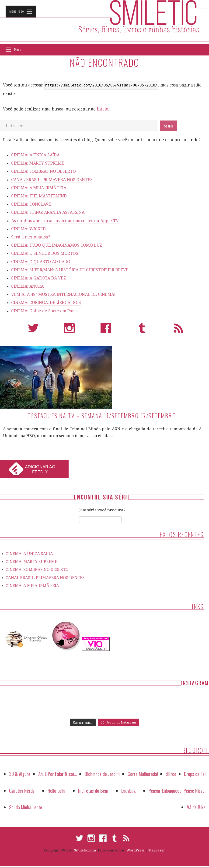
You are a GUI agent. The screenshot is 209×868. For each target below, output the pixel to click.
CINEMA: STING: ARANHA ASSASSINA (48, 212)
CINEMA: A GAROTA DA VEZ (39, 278)
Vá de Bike (196, 807)
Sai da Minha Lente (26, 807)
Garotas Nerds (22, 790)
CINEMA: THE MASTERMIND (39, 196)
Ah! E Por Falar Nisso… (58, 774)
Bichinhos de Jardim (102, 774)
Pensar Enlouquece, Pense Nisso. (177, 790)
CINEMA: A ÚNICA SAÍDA (35, 155)
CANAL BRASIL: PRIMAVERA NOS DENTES (52, 180)
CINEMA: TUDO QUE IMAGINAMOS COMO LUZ (57, 245)
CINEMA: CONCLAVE (31, 204)
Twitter (33, 330)
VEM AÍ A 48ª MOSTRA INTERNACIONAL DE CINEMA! (63, 294)
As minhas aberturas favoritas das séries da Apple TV (65, 221)
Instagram (69, 330)
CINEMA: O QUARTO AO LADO (41, 262)
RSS (178, 330)
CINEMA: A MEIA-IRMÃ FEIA (39, 188)
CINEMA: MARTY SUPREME (38, 163)
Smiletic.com (85, 850)
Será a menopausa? (31, 237)
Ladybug (129, 790)
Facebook (106, 330)
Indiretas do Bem (93, 790)
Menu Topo (17, 11)
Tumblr (142, 330)
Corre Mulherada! (143, 774)
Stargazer (157, 850)
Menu (18, 49)
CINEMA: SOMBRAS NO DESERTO (44, 171)
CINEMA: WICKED (28, 229)
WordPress (136, 850)
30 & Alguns (20, 774)
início (103, 109)
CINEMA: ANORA (27, 286)
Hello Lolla (56, 790)
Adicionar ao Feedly (40, 469)
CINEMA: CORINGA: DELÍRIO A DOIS (46, 303)
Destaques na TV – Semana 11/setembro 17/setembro (102, 415)
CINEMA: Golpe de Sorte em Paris (44, 311)
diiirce (171, 774)
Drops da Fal (195, 774)
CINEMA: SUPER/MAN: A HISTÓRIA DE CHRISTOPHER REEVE (70, 270)
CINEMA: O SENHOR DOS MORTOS (45, 253)
